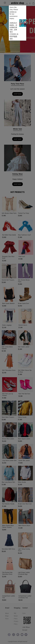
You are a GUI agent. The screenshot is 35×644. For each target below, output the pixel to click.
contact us (13, 12)
